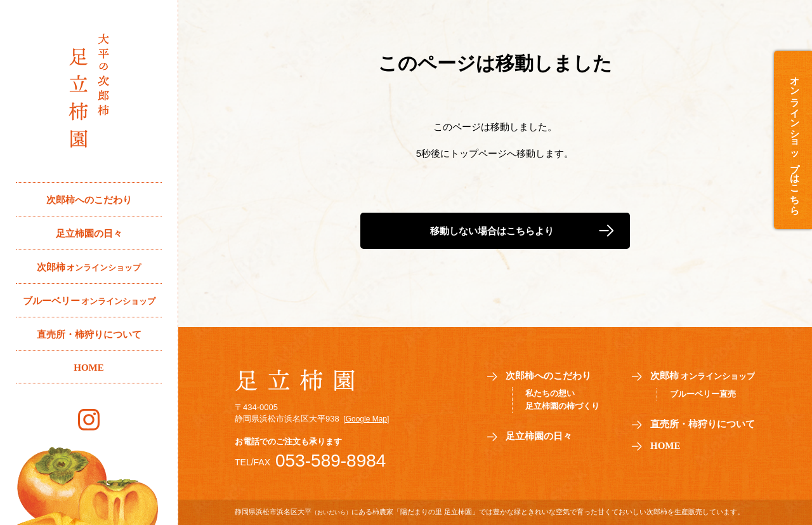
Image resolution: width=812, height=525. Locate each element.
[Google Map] (366, 419)
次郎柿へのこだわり (89, 200)
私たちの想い (550, 393)
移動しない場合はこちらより (492, 231)
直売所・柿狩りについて (89, 335)
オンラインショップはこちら (795, 140)
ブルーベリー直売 (703, 394)
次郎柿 (89, 268)
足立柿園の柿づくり (562, 406)
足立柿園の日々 (89, 234)
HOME (89, 368)
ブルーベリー (89, 302)
